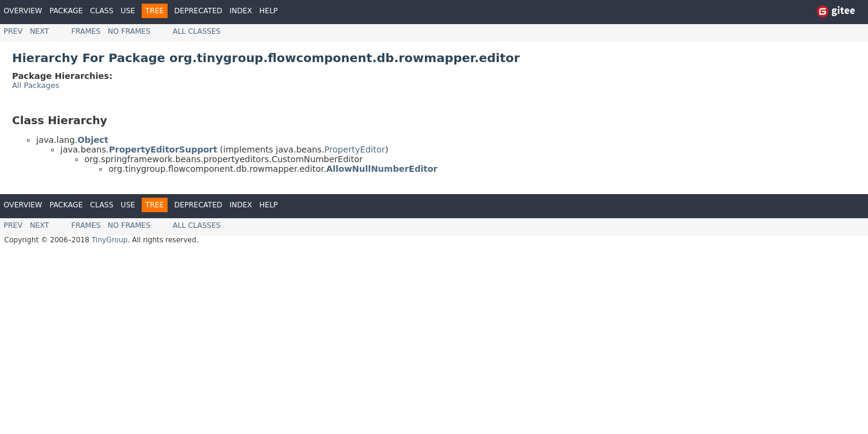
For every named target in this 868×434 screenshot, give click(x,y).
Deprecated (198, 11)
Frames (86, 31)
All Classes (197, 31)
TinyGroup (110, 240)
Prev (13, 31)
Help (269, 11)
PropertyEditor (355, 149)
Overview (23, 11)
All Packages (36, 85)
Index (241, 11)
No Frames (129, 31)
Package (66, 11)
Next (39, 31)
